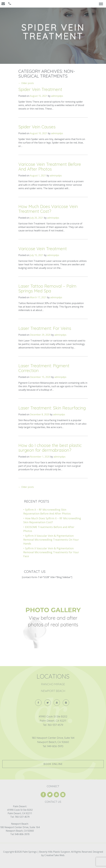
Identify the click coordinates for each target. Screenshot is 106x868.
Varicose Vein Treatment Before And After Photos (50, 167)
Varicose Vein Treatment (43, 249)
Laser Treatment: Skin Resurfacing (52, 408)
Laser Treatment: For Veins (45, 328)
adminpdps (57, 96)
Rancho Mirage (53, 684)
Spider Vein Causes (37, 127)
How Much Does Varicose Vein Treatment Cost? (48, 209)
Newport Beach (53, 691)
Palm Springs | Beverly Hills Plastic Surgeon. (46, 852)
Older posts (26, 83)
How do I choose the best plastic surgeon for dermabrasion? (50, 448)
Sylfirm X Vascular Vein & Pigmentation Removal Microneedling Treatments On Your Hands (51, 540)
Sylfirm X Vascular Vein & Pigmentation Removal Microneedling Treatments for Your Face (51, 552)
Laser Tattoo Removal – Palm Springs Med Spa (47, 288)
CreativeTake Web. (55, 855)
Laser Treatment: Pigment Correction (44, 368)
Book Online (53, 764)
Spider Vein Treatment (40, 89)
